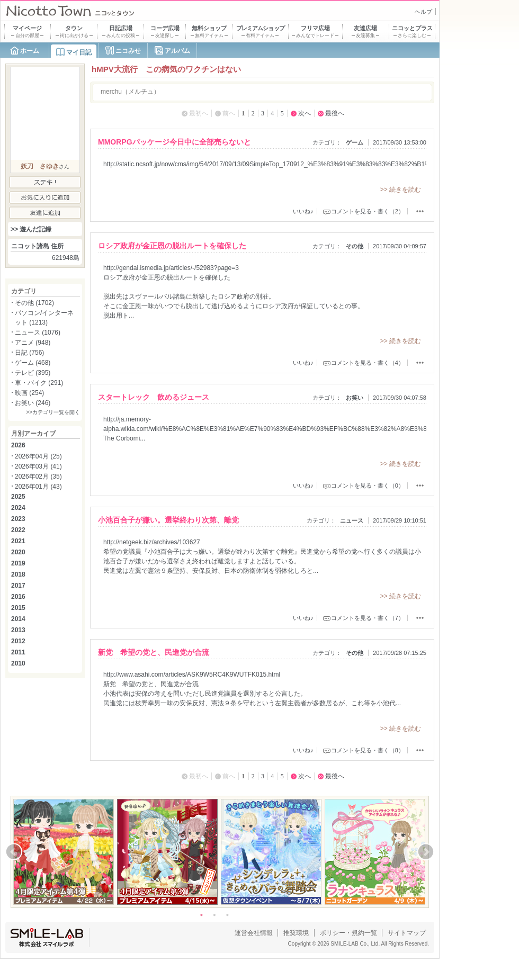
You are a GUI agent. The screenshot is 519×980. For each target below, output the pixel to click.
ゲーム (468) (33, 363)
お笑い (355, 398)
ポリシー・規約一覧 (348, 933)
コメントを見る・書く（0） (368, 485)
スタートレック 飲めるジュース (154, 397)
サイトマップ (407, 933)
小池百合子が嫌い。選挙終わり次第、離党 (168, 520)
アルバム (177, 51)
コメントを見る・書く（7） (368, 618)
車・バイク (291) (39, 383)
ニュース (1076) (38, 332)
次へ (305, 113)
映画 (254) (29, 393)
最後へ (335, 113)
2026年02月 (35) (38, 476)
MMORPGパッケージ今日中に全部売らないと (175, 142)
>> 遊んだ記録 (31, 229)
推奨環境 (296, 933)
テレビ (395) (33, 373)
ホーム (30, 51)
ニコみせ (128, 51)
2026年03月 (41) (38, 466)
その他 (355, 246)
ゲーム (355, 142)
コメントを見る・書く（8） (368, 750)
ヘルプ (423, 12)
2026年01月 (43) (38, 487)
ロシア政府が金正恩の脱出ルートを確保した (172, 246)
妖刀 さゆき (40, 166)
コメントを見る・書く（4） (368, 363)
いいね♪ (303, 211)
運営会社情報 (254, 933)
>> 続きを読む (401, 190)
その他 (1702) (34, 303)
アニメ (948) (33, 343)
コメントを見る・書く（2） (368, 211)
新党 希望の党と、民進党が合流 (154, 652)
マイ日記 (79, 52)
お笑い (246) (33, 403)
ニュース (352, 520)
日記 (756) (29, 353)
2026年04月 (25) (38, 456)
